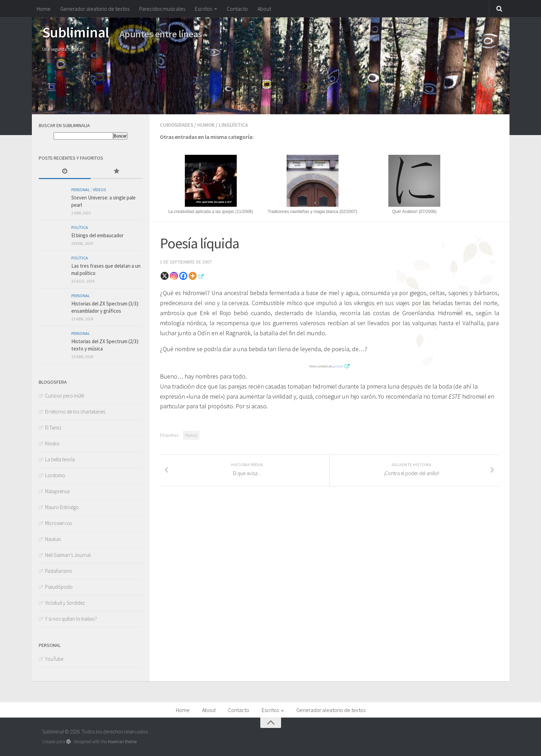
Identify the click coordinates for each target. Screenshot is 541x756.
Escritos (204, 9)
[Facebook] (183, 275)
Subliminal (76, 32)
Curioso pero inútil (65, 396)
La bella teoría (60, 459)
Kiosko (52, 443)
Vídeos (99, 190)
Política (80, 227)
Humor (208, 125)
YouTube (54, 659)
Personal (81, 190)
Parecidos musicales (162, 9)
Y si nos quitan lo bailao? (71, 619)
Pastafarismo (59, 571)
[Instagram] (174, 275)
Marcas (191, 434)
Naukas (53, 539)
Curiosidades (178, 125)
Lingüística (236, 125)
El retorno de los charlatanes (75, 412)
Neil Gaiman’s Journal (68, 555)
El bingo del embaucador (97, 235)
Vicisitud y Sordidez (65, 603)
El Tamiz (53, 428)
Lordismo (55, 475)
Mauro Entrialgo (62, 507)
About (264, 9)
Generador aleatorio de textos (95, 9)
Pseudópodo (59, 587)
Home (44, 9)
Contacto (237, 9)
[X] (165, 275)
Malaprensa (57, 491)
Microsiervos (58, 523)
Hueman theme (122, 742)
